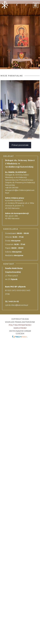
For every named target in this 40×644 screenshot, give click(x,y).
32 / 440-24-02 (12, 301)
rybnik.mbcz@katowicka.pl (17, 305)
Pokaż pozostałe (20, 145)
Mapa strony (20, 328)
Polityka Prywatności (20, 325)
